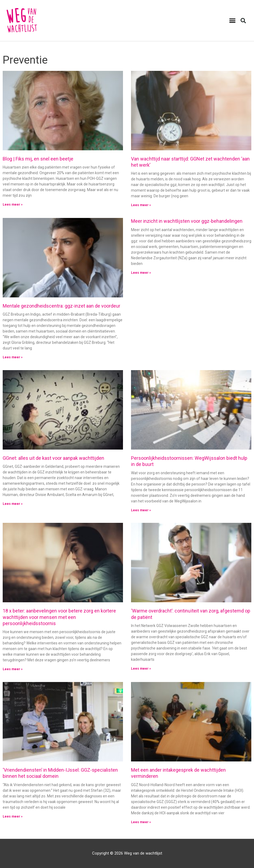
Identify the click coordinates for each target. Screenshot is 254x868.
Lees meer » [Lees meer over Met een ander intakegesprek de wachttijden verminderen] (141, 822)
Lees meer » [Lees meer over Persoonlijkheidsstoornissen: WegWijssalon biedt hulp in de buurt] (141, 510)
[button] (233, 21)
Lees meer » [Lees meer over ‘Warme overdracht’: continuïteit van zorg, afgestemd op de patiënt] (141, 669)
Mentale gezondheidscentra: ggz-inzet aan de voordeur (61, 306)
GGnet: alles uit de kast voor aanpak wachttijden (53, 458)
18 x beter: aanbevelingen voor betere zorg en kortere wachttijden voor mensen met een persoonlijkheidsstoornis (59, 617)
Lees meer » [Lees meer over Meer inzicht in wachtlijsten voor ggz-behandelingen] (141, 273)
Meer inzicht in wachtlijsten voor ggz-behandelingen (187, 221)
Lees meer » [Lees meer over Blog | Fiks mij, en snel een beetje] (13, 205)
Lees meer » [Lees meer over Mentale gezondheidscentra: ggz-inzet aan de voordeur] (13, 357)
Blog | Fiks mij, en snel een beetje (38, 159)
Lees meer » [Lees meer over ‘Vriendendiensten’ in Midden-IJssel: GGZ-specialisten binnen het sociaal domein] (13, 816)
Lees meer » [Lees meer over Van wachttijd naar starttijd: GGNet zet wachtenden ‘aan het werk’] (141, 205)
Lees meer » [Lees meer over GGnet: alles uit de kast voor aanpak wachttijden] (13, 504)
